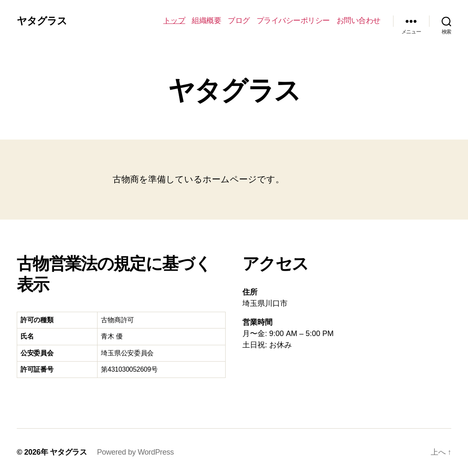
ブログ (239, 21)
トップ (174, 21)
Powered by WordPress (135, 452)
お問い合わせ (359, 21)
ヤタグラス (42, 21)
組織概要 (206, 21)
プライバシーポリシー (293, 21)
